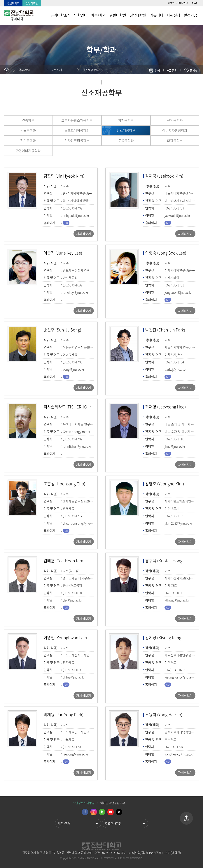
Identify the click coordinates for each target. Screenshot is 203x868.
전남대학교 (13, 3)
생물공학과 (28, 130)
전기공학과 (28, 141)
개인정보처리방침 (84, 803)
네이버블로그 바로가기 (102, 812)
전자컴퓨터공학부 (77, 141)
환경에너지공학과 (28, 151)
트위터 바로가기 (119, 812)
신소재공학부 (90, 70)
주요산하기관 (113, 823)
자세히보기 (84, 234)
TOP (186, 820)
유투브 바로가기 (111, 812)
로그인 (171, 3)
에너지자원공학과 (175, 130)
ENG (195, 3)
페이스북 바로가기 (85, 812)
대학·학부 (64, 823)
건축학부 (28, 120)
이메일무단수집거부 (113, 803)
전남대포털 (32, 3)
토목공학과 (126, 141)
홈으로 (6, 70)
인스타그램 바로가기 (94, 812)
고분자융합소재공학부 (77, 120)
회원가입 (183, 3)
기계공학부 (126, 120)
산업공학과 (175, 120)
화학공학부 (175, 141)
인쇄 (157, 71)
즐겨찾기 (195, 71)
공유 (174, 71)
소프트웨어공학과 (77, 130)
